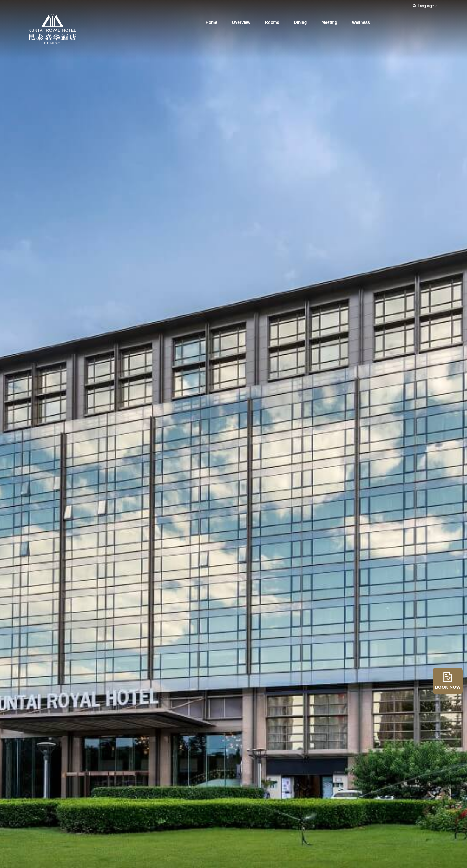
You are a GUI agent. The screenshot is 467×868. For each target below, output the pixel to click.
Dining (304, 22)
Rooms (278, 22)
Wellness (361, 22)
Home (222, 22)
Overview (249, 22)
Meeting (331, 22)
